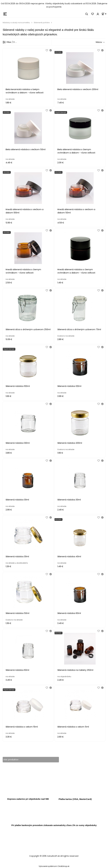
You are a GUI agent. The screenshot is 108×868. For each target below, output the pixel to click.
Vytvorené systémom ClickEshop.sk (54, 866)
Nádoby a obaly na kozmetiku (16, 23)
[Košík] (105, 14)
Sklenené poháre (42, 23)
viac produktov (11, 760)
